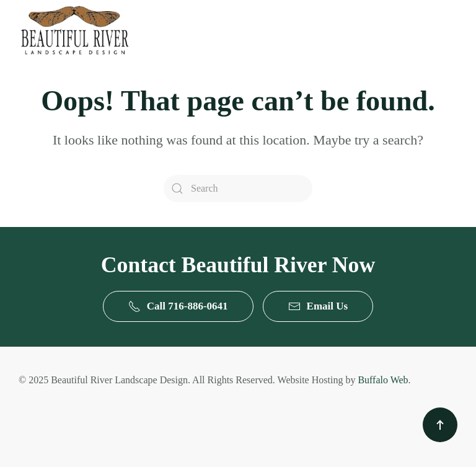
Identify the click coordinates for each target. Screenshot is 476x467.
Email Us (318, 306)
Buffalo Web (383, 380)
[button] (440, 425)
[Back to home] (74, 30)
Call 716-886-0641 (178, 306)
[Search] (238, 189)
